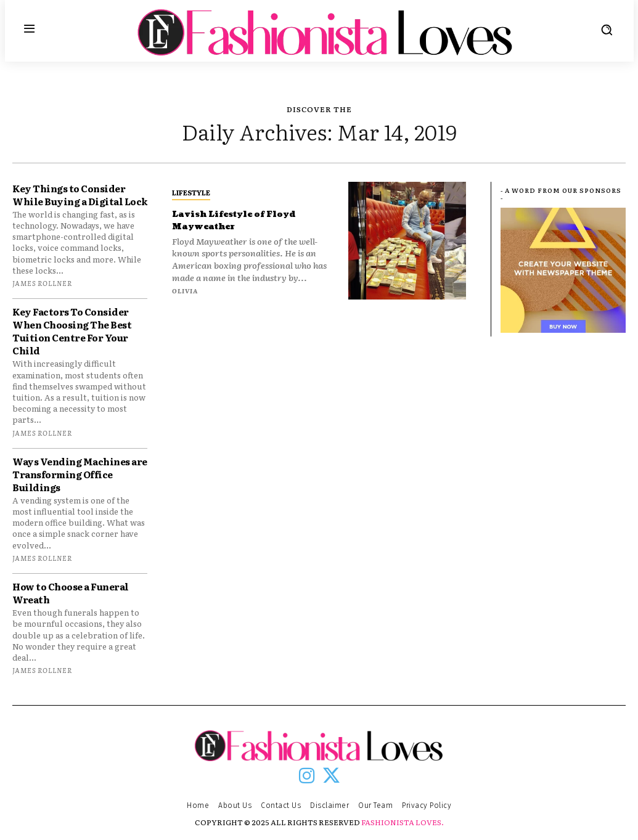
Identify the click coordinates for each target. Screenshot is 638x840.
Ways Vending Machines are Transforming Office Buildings (80, 474)
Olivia (185, 291)
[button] (607, 30)
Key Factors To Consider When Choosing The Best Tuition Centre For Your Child (72, 331)
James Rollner (42, 283)
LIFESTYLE (191, 192)
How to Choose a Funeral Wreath (71, 593)
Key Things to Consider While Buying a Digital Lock (80, 195)
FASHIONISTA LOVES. (403, 822)
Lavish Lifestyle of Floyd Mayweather (247, 220)
